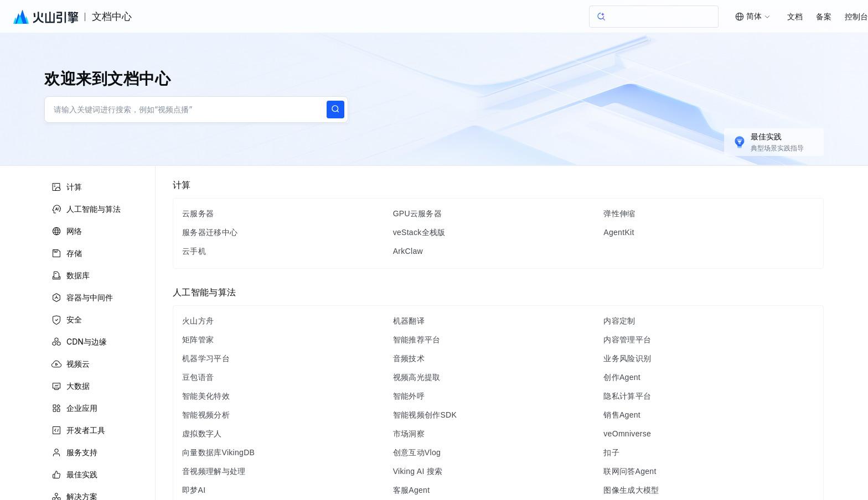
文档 (795, 17)
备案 (824, 17)
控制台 (856, 17)
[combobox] (750, 17)
